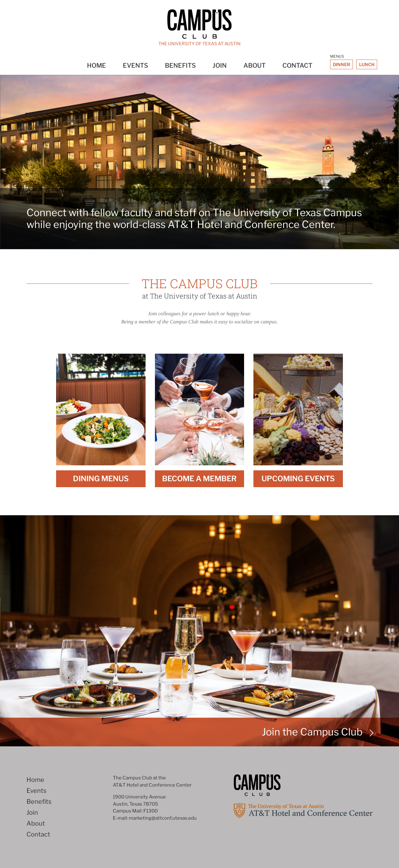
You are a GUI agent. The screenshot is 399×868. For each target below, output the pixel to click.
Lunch (367, 64)
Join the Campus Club (312, 732)
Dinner (341, 64)
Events (135, 65)
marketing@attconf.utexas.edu (163, 818)
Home (96, 65)
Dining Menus (101, 479)
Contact (297, 65)
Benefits (180, 65)
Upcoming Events (298, 479)
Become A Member (199, 479)
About (255, 65)
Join (220, 65)
